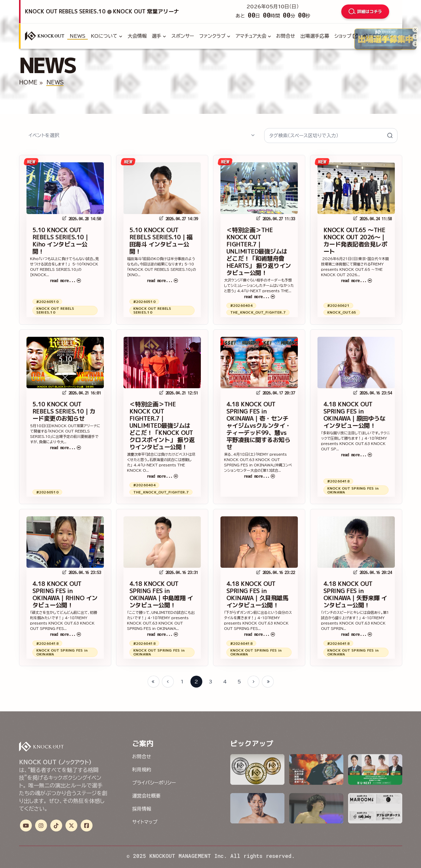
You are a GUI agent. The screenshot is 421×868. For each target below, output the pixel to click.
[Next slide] (415, 44)
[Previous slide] (415, 37)
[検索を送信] (390, 136)
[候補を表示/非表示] (253, 135)
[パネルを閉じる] (415, 29)
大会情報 (137, 36)
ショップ (346, 36)
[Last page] (268, 682)
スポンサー (183, 36)
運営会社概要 (146, 796)
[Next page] (253, 682)
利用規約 (142, 770)
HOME (28, 82)
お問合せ (286, 36)
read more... (65, 280)
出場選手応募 (315, 36)
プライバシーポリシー (154, 783)
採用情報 (142, 809)
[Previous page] (168, 682)
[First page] (154, 682)
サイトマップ (145, 822)
